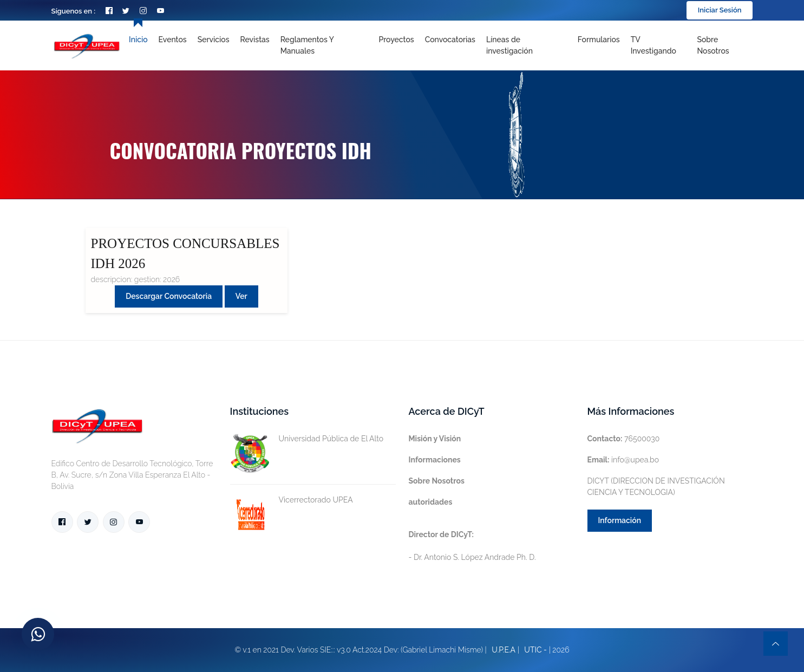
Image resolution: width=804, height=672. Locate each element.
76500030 (624, 439)
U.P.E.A (504, 650)
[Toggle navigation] (527, 45)
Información (620, 520)
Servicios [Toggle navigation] (214, 40)
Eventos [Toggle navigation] (173, 40)
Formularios (599, 40)
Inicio (138, 40)
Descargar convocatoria (169, 296)
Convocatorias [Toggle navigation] (450, 40)
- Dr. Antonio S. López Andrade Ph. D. (472, 546)
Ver (241, 296)
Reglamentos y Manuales (307, 45)
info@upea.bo (623, 460)
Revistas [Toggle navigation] (255, 40)
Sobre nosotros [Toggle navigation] (713, 45)
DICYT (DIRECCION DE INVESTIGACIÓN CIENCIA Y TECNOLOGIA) (656, 487)
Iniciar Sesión (720, 10)
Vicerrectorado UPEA (292, 500)
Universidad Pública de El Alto (307, 439)
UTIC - (535, 650)
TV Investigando (653, 45)
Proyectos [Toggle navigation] (396, 40)
